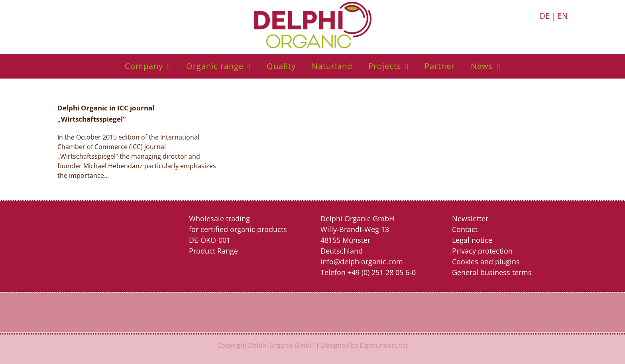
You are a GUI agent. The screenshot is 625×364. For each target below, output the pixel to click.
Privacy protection (482, 251)
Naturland (332, 66)
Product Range (213, 251)
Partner (440, 66)
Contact (465, 229)
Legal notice (472, 240)
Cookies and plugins (486, 262)
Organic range (215, 66)
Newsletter (470, 218)
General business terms (492, 272)
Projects (385, 66)
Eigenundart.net (384, 345)
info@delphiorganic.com (362, 262)
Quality (281, 66)
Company (144, 66)
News (482, 66)
